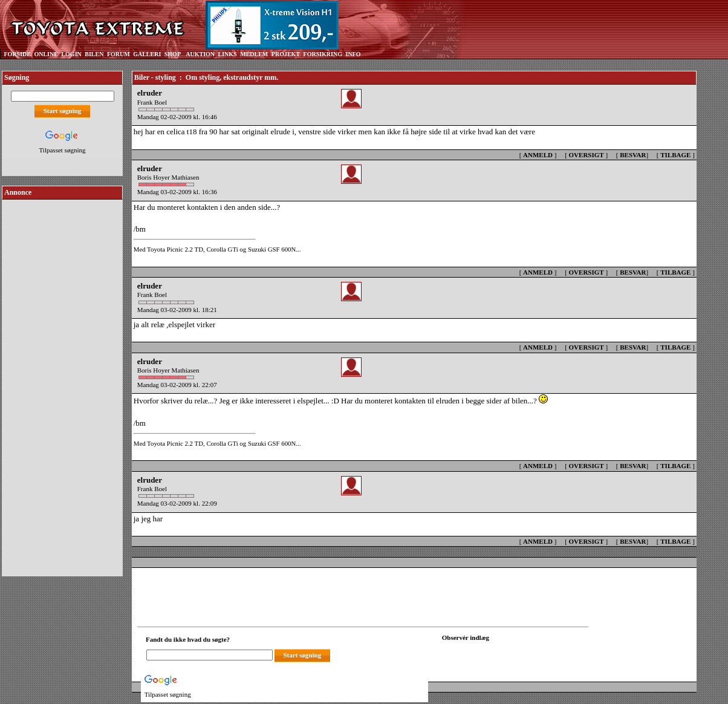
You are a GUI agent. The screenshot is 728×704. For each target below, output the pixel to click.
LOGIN (71, 54)
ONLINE (46, 54)
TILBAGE (675, 155)
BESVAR (633, 155)
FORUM (119, 54)
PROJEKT (286, 54)
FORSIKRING (323, 54)
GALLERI (147, 54)
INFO (353, 54)
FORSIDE (18, 54)
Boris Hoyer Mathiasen (168, 177)
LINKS (228, 54)
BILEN (94, 54)
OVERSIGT (587, 155)
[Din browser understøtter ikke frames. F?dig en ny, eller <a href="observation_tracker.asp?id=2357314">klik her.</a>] (496, 654)
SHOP (173, 54)
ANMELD (538, 155)
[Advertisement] (62, 383)
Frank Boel (152, 102)
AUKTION (200, 54)
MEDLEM (254, 54)
